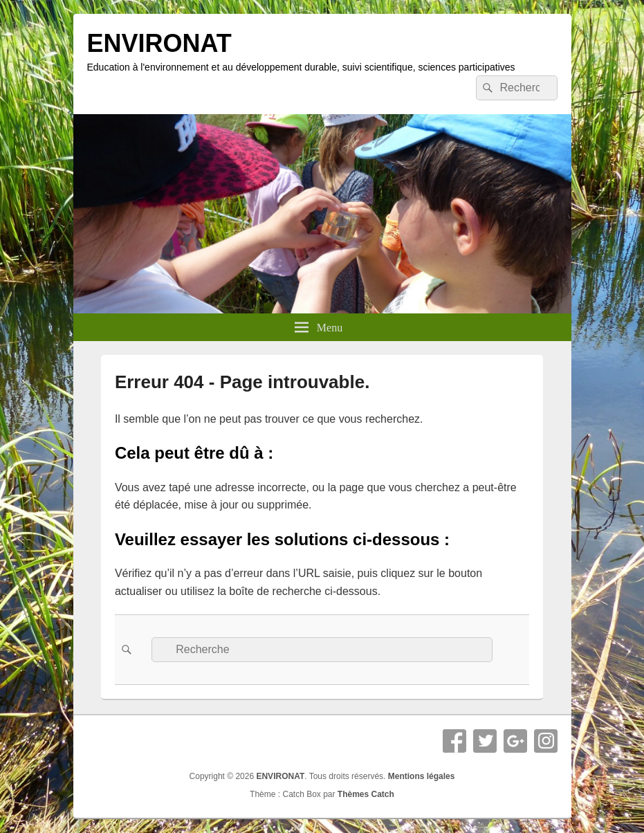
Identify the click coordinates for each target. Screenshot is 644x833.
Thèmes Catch (366, 794)
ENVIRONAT (159, 43)
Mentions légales (422, 776)
